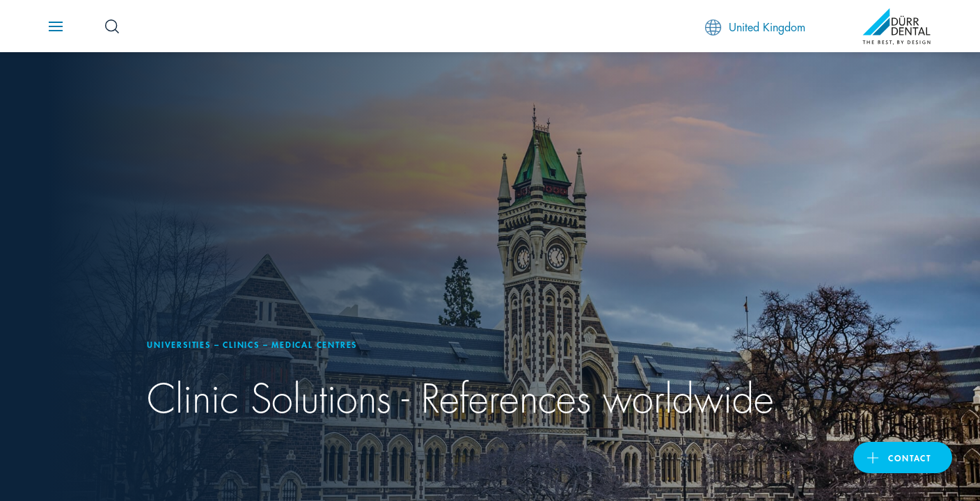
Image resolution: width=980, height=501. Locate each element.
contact (910, 458)
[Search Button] (112, 26)
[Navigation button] (56, 26)
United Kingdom (755, 27)
